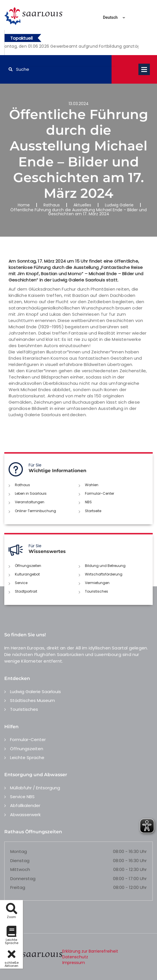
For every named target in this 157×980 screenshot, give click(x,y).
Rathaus (52, 205)
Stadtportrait (26, 591)
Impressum (74, 963)
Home (24, 205)
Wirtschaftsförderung (104, 574)
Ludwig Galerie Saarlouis (35, 692)
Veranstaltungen (30, 502)
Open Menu (144, 69)
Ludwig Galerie (119, 205)
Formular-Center (100, 493)
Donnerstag (23, 879)
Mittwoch (20, 869)
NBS (88, 502)
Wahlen (92, 485)
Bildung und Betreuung (105, 566)
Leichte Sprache (27, 757)
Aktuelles (82, 205)
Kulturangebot (27, 574)
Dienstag (20, 861)
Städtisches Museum (32, 700)
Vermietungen (97, 583)
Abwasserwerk (25, 815)
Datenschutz (75, 957)
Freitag (18, 887)
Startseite (93, 511)
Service (21, 583)
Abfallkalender (25, 805)
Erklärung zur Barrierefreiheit (90, 951)
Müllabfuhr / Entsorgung (35, 788)
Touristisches (97, 591)
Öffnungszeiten (28, 566)
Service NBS (22, 797)
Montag (19, 851)
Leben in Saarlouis (31, 493)
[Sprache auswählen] (107, 18)
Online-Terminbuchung (35, 511)
